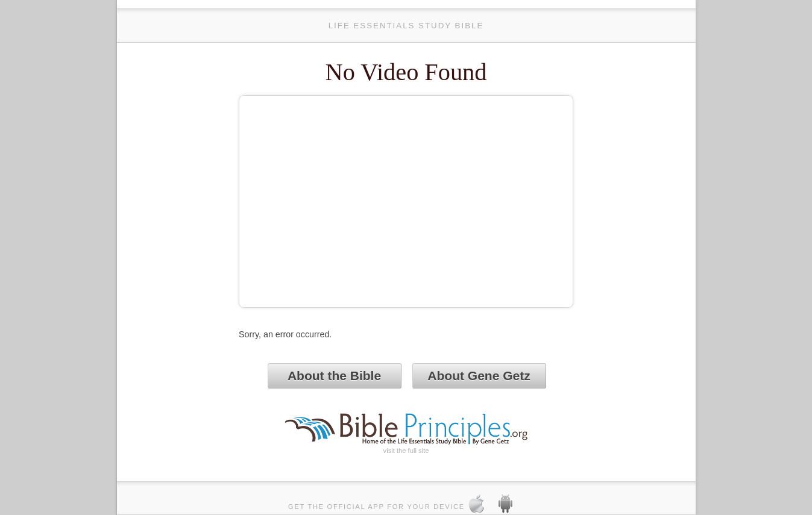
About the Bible (334, 376)
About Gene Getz (479, 376)
